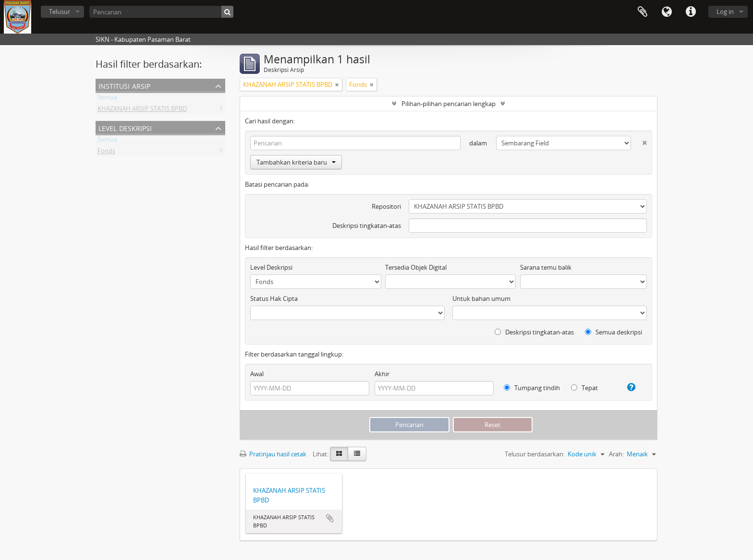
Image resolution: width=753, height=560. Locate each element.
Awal (257, 374)
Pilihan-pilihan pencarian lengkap (449, 104)
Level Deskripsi (125, 127)
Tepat (584, 388)
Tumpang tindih (532, 388)
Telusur (60, 12)
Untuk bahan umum (481, 298)
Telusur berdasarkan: (535, 454)
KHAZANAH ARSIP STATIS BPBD (142, 110)
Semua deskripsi (613, 332)
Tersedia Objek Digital (416, 267)
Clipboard (643, 12)
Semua (107, 99)
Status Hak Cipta (274, 298)
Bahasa (667, 12)
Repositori (386, 206)
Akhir (382, 374)
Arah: (616, 454)
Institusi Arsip (124, 85)
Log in (725, 12)
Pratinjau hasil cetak (273, 454)
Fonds (106, 153)
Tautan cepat (691, 12)
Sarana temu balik (546, 267)
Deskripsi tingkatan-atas (367, 226)
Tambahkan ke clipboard (330, 518)
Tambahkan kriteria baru (296, 162)
